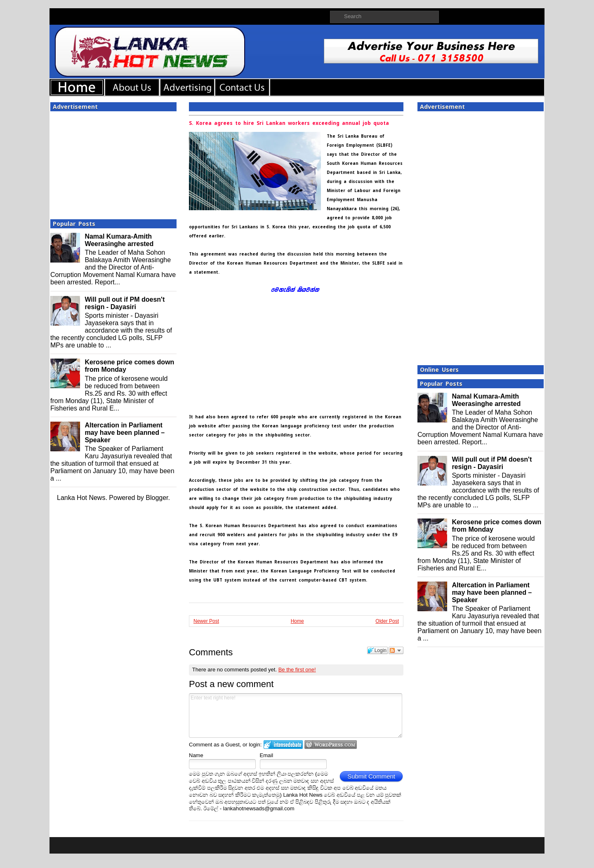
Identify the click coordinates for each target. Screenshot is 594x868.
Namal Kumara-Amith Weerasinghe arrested (119, 240)
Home (297, 621)
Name (196, 755)
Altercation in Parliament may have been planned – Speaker (125, 433)
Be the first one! (297, 670)
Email (267, 755)
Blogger (157, 498)
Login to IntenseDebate (283, 745)
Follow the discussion (396, 650)
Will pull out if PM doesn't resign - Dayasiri (125, 303)
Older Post (387, 621)
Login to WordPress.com (331, 745)
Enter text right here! (296, 716)
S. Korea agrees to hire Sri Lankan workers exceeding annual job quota (289, 123)
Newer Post (206, 621)
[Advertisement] (113, 163)
